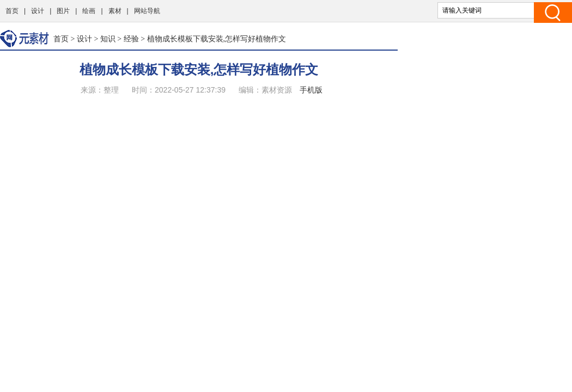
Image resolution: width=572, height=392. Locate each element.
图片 (63, 11)
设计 (38, 11)
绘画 (89, 11)
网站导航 (147, 11)
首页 (12, 11)
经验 (131, 39)
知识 (108, 39)
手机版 (311, 90)
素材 (115, 11)
